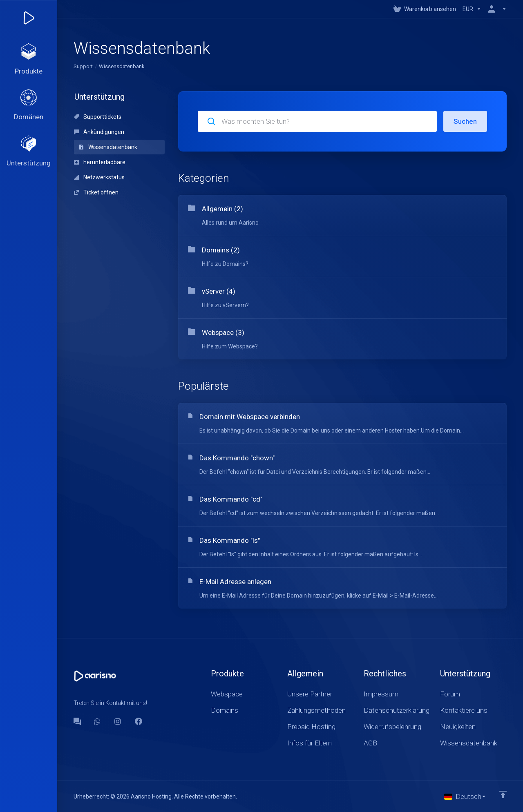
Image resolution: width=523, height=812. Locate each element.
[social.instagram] (118, 721)
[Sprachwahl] (465, 796)
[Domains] (29, 106)
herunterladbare (100, 162)
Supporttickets (98, 117)
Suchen (465, 121)
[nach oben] (503, 794)
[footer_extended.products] (29, 60)
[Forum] (77, 721)
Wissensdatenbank (108, 147)
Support (83, 66)
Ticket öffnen (96, 192)
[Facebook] (139, 721)
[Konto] (496, 9)
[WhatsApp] (98, 721)
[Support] (29, 152)
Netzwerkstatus (99, 177)
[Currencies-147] (472, 9)
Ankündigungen (99, 132)
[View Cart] (425, 9)
